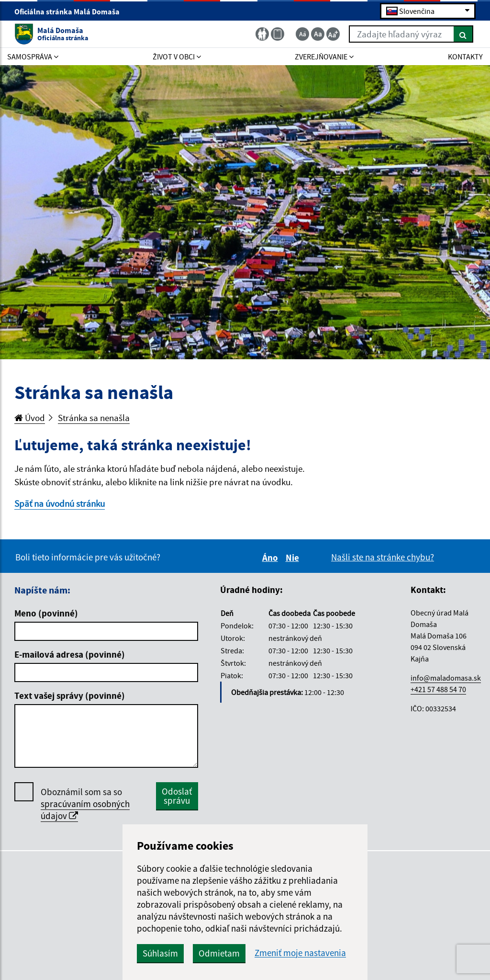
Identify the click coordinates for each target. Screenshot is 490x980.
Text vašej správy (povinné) (70, 695)
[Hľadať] (463, 34)
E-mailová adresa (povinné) (70, 654)
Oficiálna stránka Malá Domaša (71, 11)
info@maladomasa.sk (446, 678)
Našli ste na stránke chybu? (383, 557)
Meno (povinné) (46, 613)
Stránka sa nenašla (94, 418)
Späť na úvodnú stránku (60, 503)
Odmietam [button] (219, 953)
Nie (294, 558)
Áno (272, 558)
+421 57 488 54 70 (438, 689)
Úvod (30, 418)
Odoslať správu (177, 796)
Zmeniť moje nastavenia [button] (300, 953)
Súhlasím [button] (160, 953)
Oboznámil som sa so (85, 804)
